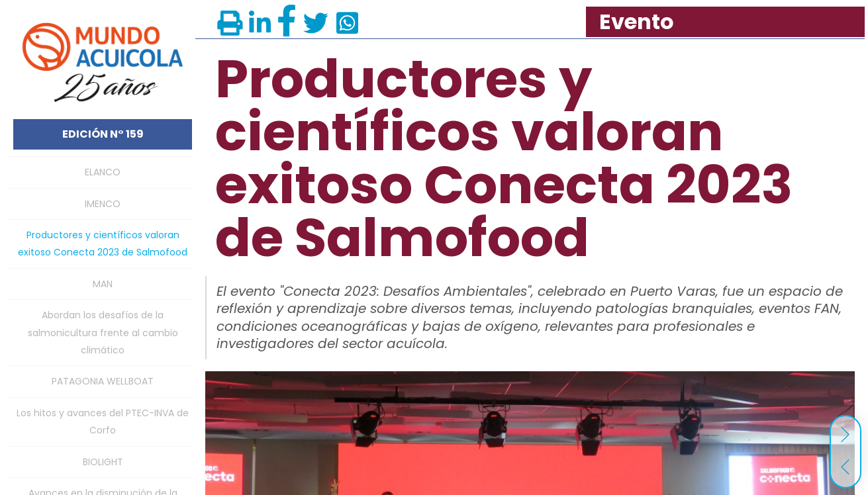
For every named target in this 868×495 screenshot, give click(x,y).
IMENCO (103, 204)
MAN (103, 284)
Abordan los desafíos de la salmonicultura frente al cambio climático (103, 333)
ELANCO (103, 172)
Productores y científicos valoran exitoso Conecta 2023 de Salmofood (103, 244)
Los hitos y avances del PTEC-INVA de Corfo (103, 422)
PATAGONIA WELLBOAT (103, 381)
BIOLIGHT (103, 462)
